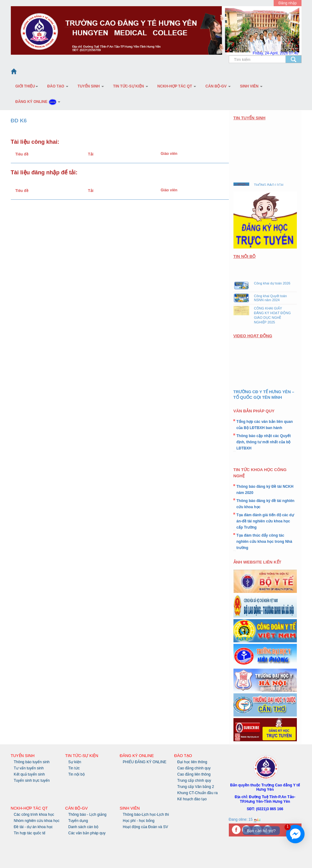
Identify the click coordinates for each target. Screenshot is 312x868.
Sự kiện (75, 762)
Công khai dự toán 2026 (272, 285)
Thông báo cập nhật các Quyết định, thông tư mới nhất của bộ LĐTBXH (264, 442)
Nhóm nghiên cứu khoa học (37, 821)
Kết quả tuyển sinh (29, 774)
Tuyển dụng (78, 821)
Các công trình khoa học (34, 815)
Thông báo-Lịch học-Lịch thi (146, 815)
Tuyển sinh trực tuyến (32, 781)
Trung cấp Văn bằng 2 (196, 787)
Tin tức (74, 768)
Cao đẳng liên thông (194, 774)
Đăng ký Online (38, 102)
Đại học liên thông (192, 762)
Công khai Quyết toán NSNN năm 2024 (270, 300)
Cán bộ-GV (218, 86)
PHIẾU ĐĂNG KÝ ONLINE (145, 762)
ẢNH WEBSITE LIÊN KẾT (257, 562)
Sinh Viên (251, 86)
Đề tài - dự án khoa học (33, 827)
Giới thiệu (27, 86)
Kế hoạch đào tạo (192, 799)
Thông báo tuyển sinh (32, 762)
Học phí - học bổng (139, 821)
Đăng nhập (287, 3)
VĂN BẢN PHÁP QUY (254, 411)
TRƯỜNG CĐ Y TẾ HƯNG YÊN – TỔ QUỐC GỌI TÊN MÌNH (264, 395)
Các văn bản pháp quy (87, 833)
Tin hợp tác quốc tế (30, 833)
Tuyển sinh (91, 86)
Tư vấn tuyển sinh (29, 768)
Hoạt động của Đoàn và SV (145, 827)
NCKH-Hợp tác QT (177, 86)
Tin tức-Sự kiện (131, 86)
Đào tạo (58, 86)
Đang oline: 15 (245, 819)
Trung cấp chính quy (194, 781)
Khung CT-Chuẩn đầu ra (197, 793)
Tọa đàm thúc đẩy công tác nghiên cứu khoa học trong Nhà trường (264, 542)
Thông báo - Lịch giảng (87, 815)
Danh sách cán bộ (83, 827)
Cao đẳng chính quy (194, 768)
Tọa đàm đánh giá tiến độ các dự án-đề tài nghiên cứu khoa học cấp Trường (265, 521)
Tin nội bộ (77, 774)
